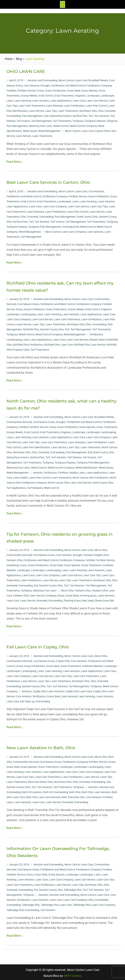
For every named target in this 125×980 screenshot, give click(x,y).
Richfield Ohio (31, 328)
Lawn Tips (51, 110)
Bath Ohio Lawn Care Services (43, 796)
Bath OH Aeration (32, 791)
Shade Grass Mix (104, 599)
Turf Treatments (62, 120)
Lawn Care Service (97, 100)
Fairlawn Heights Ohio (96, 554)
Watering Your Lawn (40, 125)
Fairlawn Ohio (14, 559)
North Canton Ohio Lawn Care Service (69, 482)
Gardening (13, 564)
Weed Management (49, 130)
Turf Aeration (102, 115)
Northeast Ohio (88, 110)
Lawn (10, 100)
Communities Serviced (19, 421)
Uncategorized (71, 226)
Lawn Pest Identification (36, 446)
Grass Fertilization (55, 89)
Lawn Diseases (54, 105)
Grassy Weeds (29, 94)
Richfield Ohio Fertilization (28, 343)
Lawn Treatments (68, 110)
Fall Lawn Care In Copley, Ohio (38, 646)
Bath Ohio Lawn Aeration (96, 791)
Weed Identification (87, 466)
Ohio (101, 110)
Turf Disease (74, 456)
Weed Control (61, 125)
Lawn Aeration (41, 100)
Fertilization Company (99, 84)
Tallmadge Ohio (73, 888)
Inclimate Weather (92, 665)
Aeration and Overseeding (42, 79)
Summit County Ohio (52, 328)
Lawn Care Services (78, 338)
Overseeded (102, 899)
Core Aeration (31, 84)
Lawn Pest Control (96, 105)
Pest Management (33, 115)
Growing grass (88, 594)
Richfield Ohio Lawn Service (90, 343)
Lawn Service (36, 110)
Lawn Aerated (69, 695)
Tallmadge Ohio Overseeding (23, 909)
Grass (40, 89)
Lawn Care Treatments (31, 105)
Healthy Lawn (77, 471)
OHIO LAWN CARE (26, 70)
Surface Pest (80, 115)
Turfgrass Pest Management (45, 226)
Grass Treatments (56, 308)
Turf (91, 115)
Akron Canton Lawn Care (73, 79)
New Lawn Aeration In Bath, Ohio (41, 747)
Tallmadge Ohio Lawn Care (56, 904)
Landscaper (107, 94)
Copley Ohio (63, 660)
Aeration (38, 471)
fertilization (96, 333)
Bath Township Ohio (73, 796)
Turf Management (42, 120)
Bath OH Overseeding (56, 791)
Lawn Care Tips (99, 205)
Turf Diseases (35, 487)
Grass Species (89, 89)
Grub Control (46, 94)
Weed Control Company (83, 125)
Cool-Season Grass (28, 303)
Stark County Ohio (87, 215)
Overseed (110, 110)
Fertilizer (11, 89)
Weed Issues (30, 130)
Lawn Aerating (23, 100)
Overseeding (14, 115)
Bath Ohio (75, 791)
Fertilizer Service (27, 89)
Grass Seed (74, 89)
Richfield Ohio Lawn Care (58, 343)
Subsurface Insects (60, 115)
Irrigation (80, 94)
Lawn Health (20, 477)
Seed (91, 599)
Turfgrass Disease (95, 120)
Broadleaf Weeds (98, 79)
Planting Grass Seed (75, 599)
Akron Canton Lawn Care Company (65, 231)
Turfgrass (78, 120)
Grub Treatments (64, 94)
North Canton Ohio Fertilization (91, 477)
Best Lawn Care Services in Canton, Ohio (48, 181)
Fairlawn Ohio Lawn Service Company (35, 594)
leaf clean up (27, 700)
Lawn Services (95, 231)
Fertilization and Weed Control (68, 84)
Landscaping (28, 313)
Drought (45, 84)
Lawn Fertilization (74, 105)
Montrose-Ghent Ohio (40, 781)
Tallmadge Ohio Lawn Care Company (94, 904)
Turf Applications (16, 487)
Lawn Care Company (55, 205)
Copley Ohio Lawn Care (79, 690)
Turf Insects (23, 120)
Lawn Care (79, 100)
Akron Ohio (101, 549)
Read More (14, 161)
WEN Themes (73, 975)
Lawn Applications (61, 100)
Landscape (93, 94)
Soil (46, 115)
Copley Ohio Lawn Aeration (48, 690)
